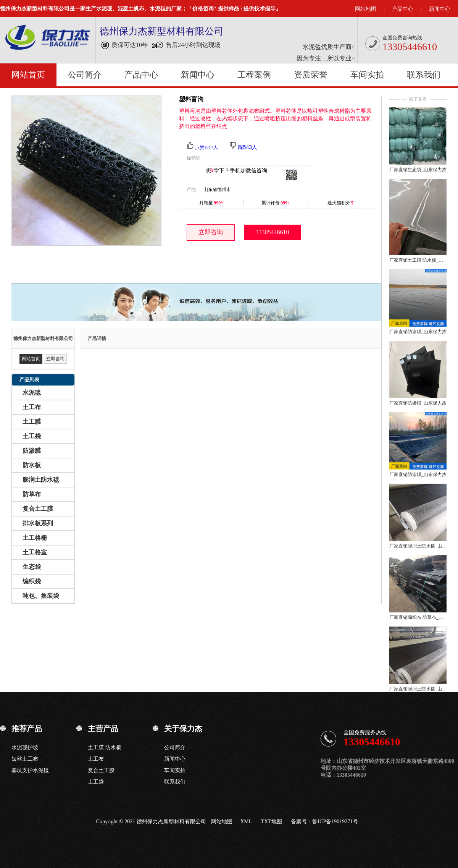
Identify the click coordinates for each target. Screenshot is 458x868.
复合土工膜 (38, 509)
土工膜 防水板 (105, 747)
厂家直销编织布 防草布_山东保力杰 (418, 617)
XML (246, 822)
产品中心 (403, 9)
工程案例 (254, 75)
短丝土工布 (25, 759)
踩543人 (248, 147)
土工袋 (32, 436)
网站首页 (28, 75)
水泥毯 (32, 393)
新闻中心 (440, 9)
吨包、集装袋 (41, 596)
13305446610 (273, 232)
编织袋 (32, 581)
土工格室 (35, 552)
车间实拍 (367, 75)
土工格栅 (35, 538)
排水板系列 (38, 523)
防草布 (32, 494)
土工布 (32, 407)
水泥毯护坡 (25, 747)
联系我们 (424, 75)
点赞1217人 (206, 147)
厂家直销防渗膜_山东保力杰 (418, 332)
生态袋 (32, 567)
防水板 (32, 465)
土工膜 (32, 422)
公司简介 (85, 75)
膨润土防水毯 (41, 480)
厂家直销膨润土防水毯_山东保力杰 (418, 546)
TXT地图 (272, 822)
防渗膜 (32, 451)
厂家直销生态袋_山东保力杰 (418, 170)
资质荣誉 (311, 75)
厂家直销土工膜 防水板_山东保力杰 (418, 260)
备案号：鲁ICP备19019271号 (324, 822)
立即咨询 (211, 232)
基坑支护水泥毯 (30, 770)
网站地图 (366, 9)
